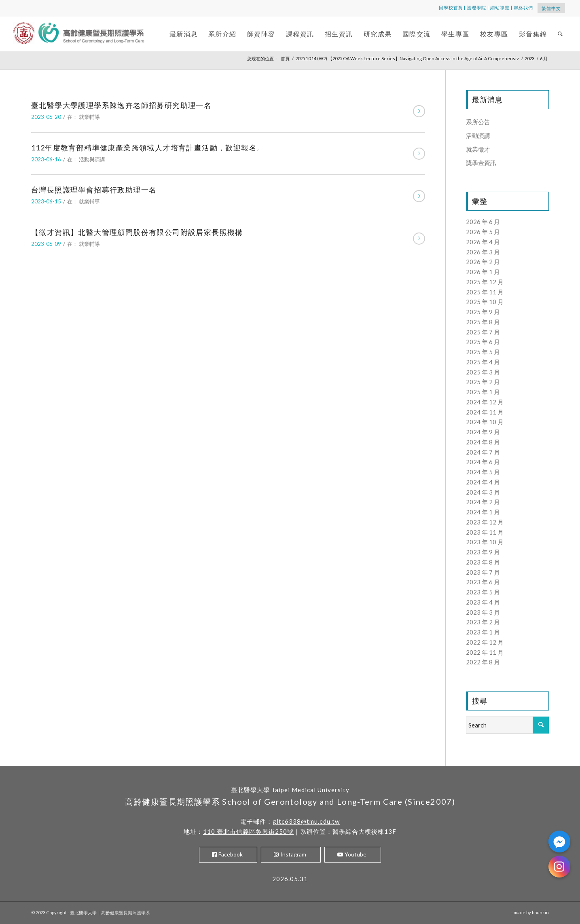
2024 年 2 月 (483, 502)
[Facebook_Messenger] (559, 842)
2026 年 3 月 (483, 252)
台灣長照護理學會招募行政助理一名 (94, 190)
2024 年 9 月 (483, 432)
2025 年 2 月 (483, 382)
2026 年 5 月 (483, 232)
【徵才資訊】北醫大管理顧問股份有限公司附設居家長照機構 (137, 232)
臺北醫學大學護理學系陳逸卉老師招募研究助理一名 (121, 105)
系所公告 (478, 122)
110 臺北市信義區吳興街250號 (248, 831)
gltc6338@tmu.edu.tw (306, 821)
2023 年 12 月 (485, 522)
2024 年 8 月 (483, 442)
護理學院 (476, 7)
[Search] (561, 34)
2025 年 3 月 (483, 372)
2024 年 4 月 (483, 482)
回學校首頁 (451, 7)
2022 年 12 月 (485, 642)
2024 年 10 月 (485, 422)
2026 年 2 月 (483, 262)
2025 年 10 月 (485, 302)
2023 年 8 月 (483, 562)
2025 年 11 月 (485, 292)
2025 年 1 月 (483, 392)
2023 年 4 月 (483, 602)
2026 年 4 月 (483, 242)
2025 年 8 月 (483, 322)
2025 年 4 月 (483, 362)
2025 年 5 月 (483, 352)
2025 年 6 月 (483, 342)
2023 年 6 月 (483, 582)
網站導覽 (500, 7)
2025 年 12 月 (485, 282)
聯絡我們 (523, 7)
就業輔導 (89, 117)
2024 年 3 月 (483, 492)
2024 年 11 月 (485, 412)
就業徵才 (478, 149)
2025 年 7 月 (483, 332)
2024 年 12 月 (485, 402)
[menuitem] (184, 34)
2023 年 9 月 (483, 552)
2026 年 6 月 (483, 222)
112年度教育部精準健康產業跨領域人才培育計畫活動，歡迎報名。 (148, 148)
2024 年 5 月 (483, 472)
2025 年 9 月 (483, 312)
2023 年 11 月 (485, 532)
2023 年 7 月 (483, 572)
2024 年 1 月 (483, 512)
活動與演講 (92, 159)
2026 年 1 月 (483, 272)
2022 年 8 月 (483, 662)
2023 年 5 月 (483, 592)
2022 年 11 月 (485, 652)
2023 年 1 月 (483, 632)
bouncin (540, 912)
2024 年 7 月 (483, 452)
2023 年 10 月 (485, 542)
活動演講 (478, 135)
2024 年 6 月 (483, 462)
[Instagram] (559, 867)
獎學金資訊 (481, 163)
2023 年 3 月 (483, 612)
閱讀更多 (419, 111)
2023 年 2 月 (483, 622)
